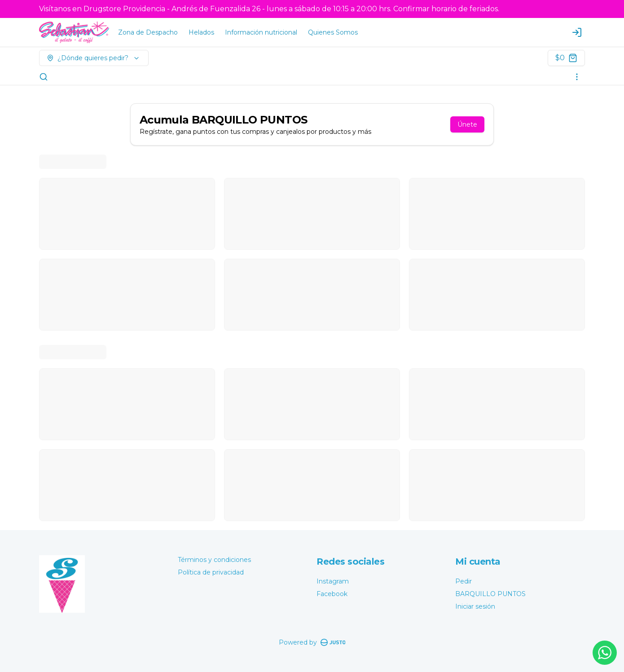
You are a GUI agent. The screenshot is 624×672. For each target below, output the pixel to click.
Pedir (464, 581)
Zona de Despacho (148, 32)
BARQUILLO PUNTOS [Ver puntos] (490, 594)
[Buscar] (44, 77)
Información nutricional (261, 32)
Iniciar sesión (475, 606)
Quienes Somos (333, 32)
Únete (467, 124)
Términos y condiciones (214, 560)
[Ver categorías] (577, 77)
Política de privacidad (211, 572)
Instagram (333, 581)
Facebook (332, 594)
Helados (201, 32)
